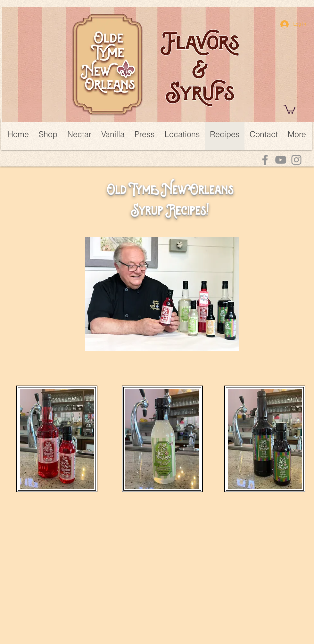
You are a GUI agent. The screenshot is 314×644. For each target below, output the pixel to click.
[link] (289, 109)
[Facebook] (265, 160)
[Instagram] (296, 160)
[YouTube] (281, 160)
